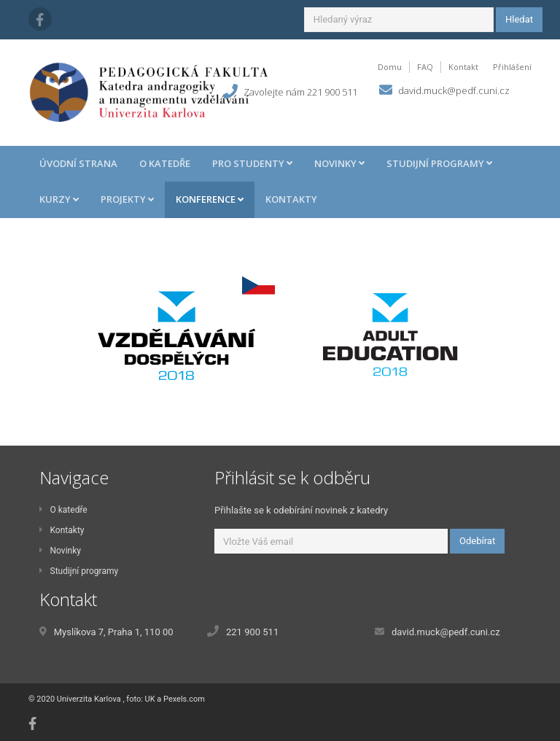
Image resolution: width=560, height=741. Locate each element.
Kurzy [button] (59, 199)
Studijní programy (79, 571)
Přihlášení (512, 67)
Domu (390, 67)
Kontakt (463, 67)
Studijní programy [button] (439, 163)
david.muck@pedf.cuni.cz (454, 90)
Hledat (519, 19)
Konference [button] (210, 199)
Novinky (60, 551)
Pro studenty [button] (252, 163)
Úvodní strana (78, 163)
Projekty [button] (127, 199)
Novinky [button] (339, 163)
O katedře (165, 163)
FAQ (425, 67)
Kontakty (291, 199)
